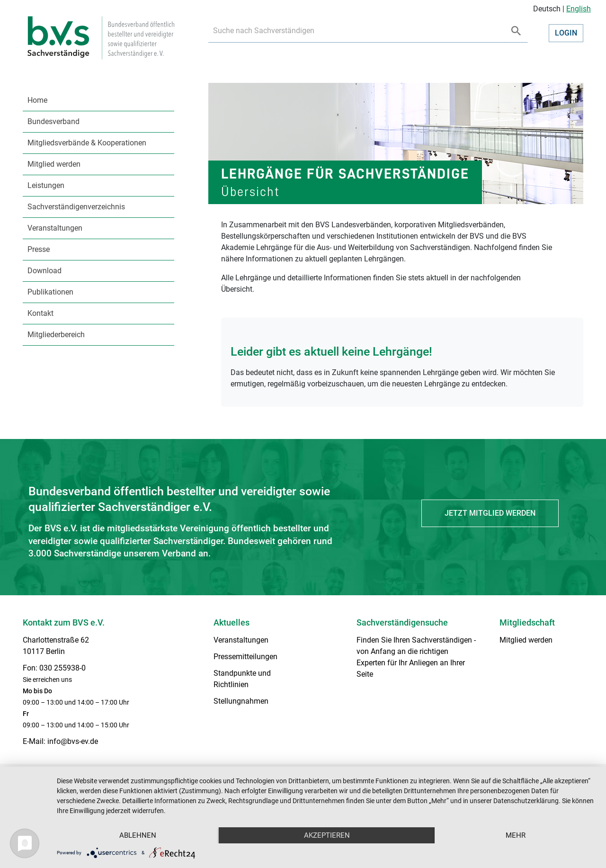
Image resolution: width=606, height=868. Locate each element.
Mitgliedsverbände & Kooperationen (87, 143)
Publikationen (50, 292)
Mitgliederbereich (56, 335)
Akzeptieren (327, 835)
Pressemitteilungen (245, 657)
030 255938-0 (62, 668)
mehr (516, 835)
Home (37, 100)
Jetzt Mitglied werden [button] (490, 513)
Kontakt (40, 313)
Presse (39, 249)
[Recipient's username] (356, 31)
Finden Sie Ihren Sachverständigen (414, 640)
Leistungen (46, 185)
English (579, 9)
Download (45, 271)
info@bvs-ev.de (73, 741)
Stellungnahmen (241, 701)
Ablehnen (138, 835)
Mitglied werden (54, 164)
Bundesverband (53, 121)
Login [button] (566, 33)
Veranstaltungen (55, 228)
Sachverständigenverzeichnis (76, 207)
